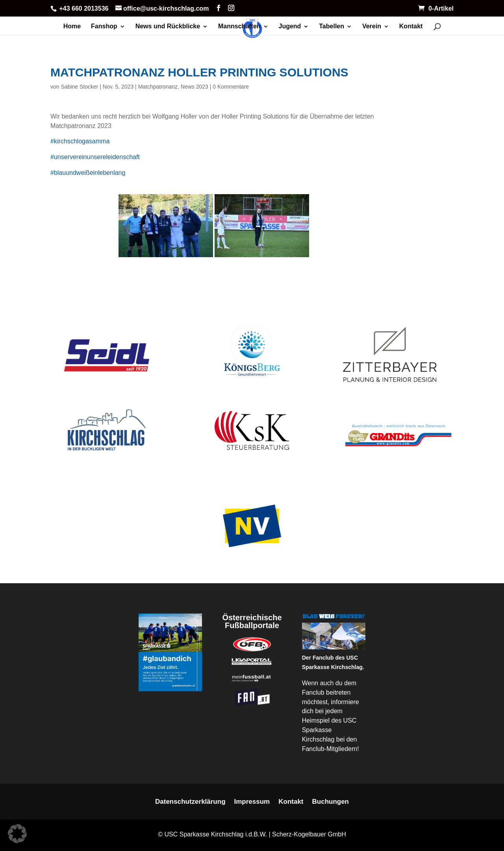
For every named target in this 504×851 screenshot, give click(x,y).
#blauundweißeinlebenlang (88, 173)
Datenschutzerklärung (190, 802)
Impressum (252, 802)
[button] (17, 834)
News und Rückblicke (168, 27)
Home (72, 27)
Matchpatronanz (158, 87)
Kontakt (411, 27)
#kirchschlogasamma (80, 141)
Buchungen (331, 802)
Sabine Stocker (79, 87)
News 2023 (195, 87)
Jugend (290, 27)
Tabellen (332, 27)
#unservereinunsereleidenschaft (95, 157)
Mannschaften (239, 27)
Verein (372, 27)
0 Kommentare (231, 87)
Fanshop (104, 27)
